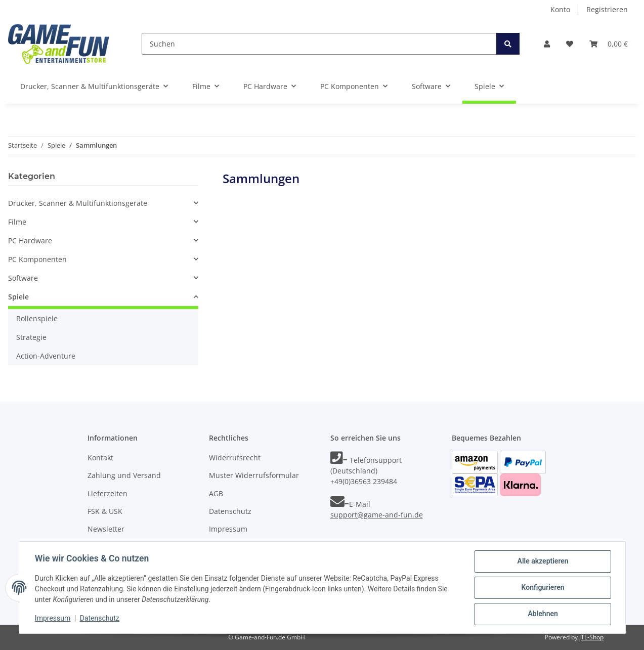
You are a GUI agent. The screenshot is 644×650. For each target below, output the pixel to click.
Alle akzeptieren (543, 561)
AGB (216, 493)
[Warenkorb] (609, 44)
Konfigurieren (543, 588)
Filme (17, 222)
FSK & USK (105, 511)
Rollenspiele (37, 318)
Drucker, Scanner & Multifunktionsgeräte (78, 203)
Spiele (18, 297)
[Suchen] (319, 44)
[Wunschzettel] (570, 44)
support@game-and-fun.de (377, 515)
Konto (560, 9)
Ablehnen (543, 614)
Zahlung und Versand (124, 475)
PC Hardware (30, 241)
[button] (547, 44)
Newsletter (106, 529)
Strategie (31, 337)
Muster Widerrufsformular (254, 475)
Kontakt (100, 458)
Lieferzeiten (108, 493)
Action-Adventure (46, 356)
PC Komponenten (37, 259)
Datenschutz (230, 511)
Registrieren (607, 9)
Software (23, 278)
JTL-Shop (591, 637)
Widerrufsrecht (235, 458)
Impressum (228, 529)
